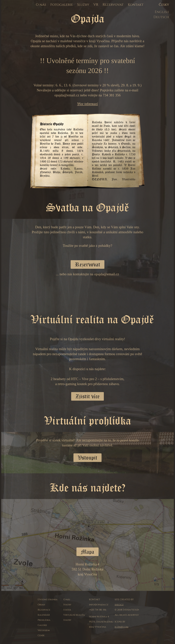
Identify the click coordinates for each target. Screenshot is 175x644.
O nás (41, 5)
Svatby (67, 605)
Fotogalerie (62, 5)
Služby (83, 5)
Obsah (41, 605)
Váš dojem (44, 630)
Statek (67, 610)
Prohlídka (44, 620)
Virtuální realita (74, 615)
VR (96, 5)
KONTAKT (95, 600)
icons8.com (122, 627)
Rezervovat (113, 5)
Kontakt (136, 5)
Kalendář (44, 615)
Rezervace (44, 610)
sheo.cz (119, 605)
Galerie (42, 625)
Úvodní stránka (48, 600)
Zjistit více (87, 396)
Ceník (41, 635)
